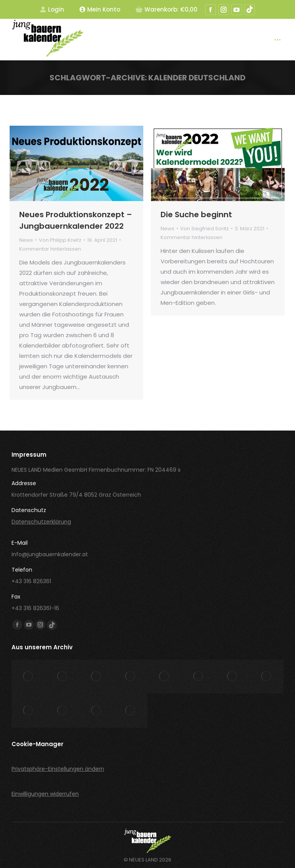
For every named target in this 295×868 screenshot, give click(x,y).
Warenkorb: (167, 9)
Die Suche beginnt (196, 215)
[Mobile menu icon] (278, 40)
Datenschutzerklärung (41, 522)
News (26, 240)
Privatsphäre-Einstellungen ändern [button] (58, 769)
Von (60, 240)
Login (52, 9)
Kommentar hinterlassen (50, 249)
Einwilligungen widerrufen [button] (45, 794)
